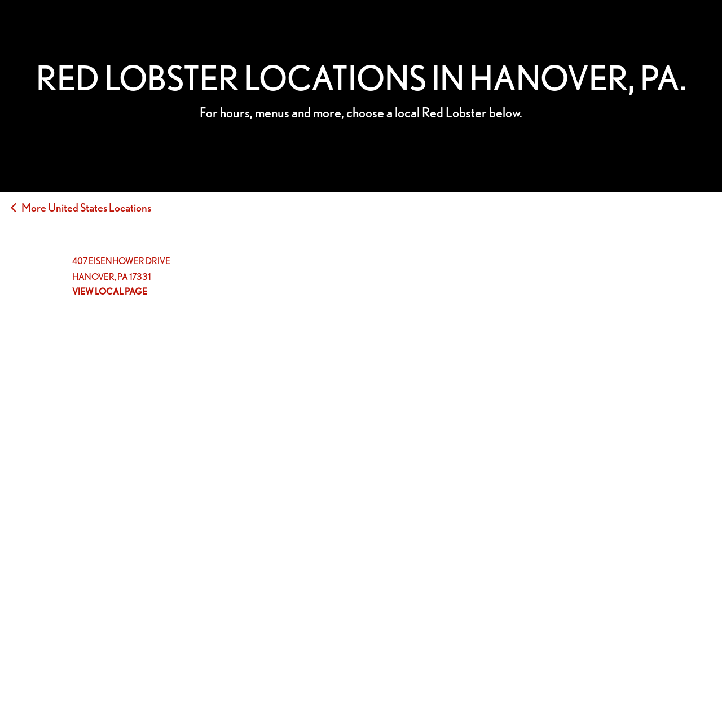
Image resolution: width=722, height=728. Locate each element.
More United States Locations (86, 208)
